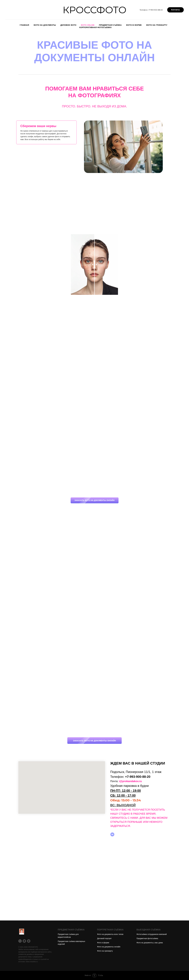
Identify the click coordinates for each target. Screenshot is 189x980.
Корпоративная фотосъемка (96, 27)
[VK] (29, 941)
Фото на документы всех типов (110, 934)
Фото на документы (45, 25)
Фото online (88, 25)
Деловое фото (68, 25)
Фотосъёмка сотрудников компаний (152, 934)
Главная (24, 25)
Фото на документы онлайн (109, 947)
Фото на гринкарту (157, 25)
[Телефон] (20, 941)
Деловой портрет (104, 938)
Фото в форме (134, 25)
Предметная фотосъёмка (147, 938)
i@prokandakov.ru (130, 781)
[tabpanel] (127, 147)
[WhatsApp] (24, 941)
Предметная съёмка (110, 25)
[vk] (112, 834)
